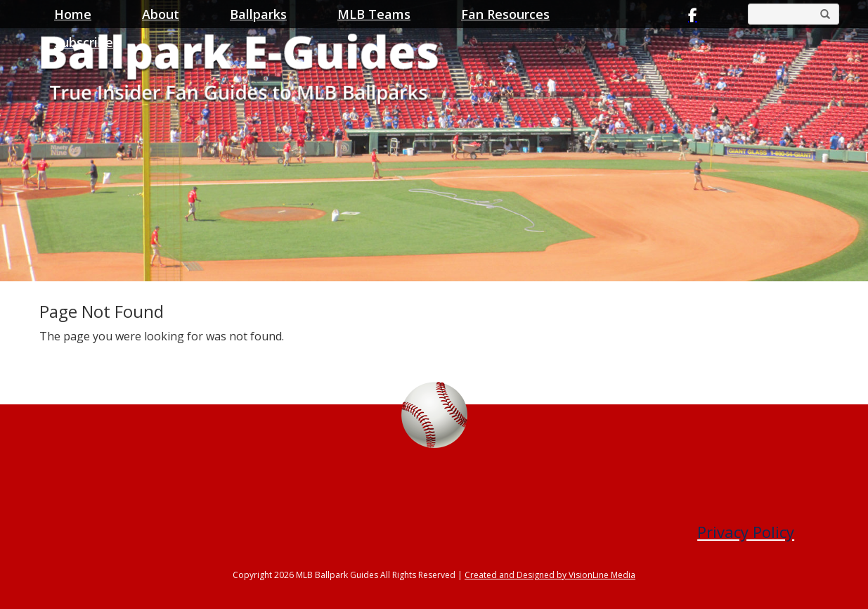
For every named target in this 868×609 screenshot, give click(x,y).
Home (73, 14)
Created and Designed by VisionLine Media (550, 575)
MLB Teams (374, 14)
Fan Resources (505, 14)
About (161, 14)
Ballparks (258, 14)
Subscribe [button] (84, 42)
